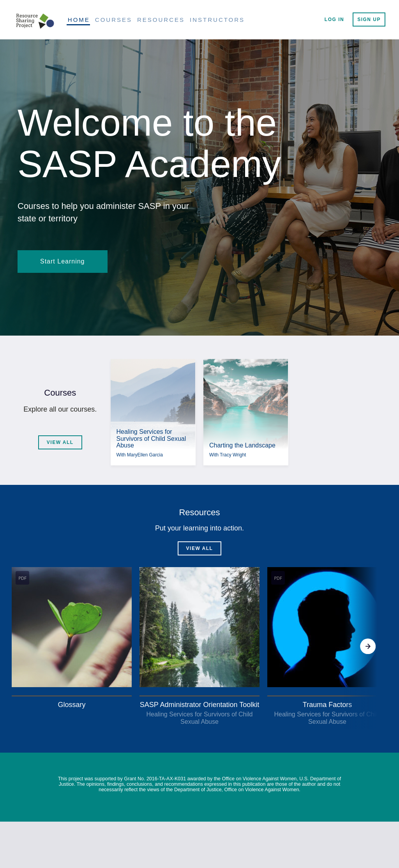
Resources (161, 20)
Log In (334, 19)
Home (79, 20)
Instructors (217, 20)
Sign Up (369, 19)
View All (60, 442)
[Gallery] (199, 646)
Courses (114, 20)
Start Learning (63, 261)
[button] (72, 639)
